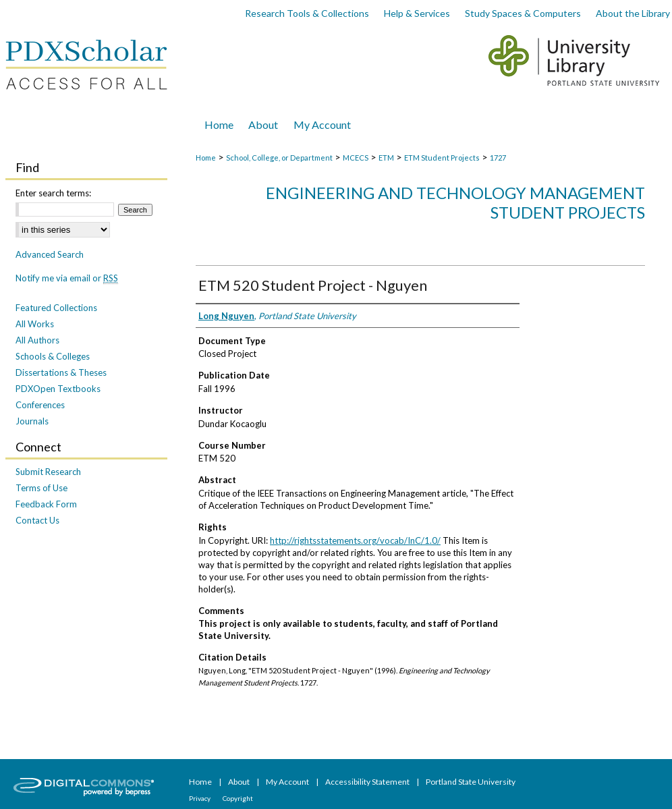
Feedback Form (46, 504)
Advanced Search (50, 254)
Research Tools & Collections (307, 13)
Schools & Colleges (53, 356)
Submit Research (48, 472)
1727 (498, 158)
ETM (386, 158)
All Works (35, 324)
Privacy (200, 798)
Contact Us (37, 520)
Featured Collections (56, 308)
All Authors (37, 340)
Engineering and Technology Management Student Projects (455, 202)
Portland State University (471, 782)
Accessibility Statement (368, 782)
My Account (288, 782)
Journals (32, 421)
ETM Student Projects (442, 158)
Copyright (238, 798)
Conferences (40, 405)
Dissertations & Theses (61, 372)
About (240, 782)
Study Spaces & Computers (523, 13)
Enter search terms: (53, 193)
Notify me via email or (67, 278)
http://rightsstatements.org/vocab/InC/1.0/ (355, 540)
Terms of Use (41, 488)
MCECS (356, 158)
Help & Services (417, 13)
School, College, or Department (279, 158)
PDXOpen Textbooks (58, 389)
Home (206, 158)
